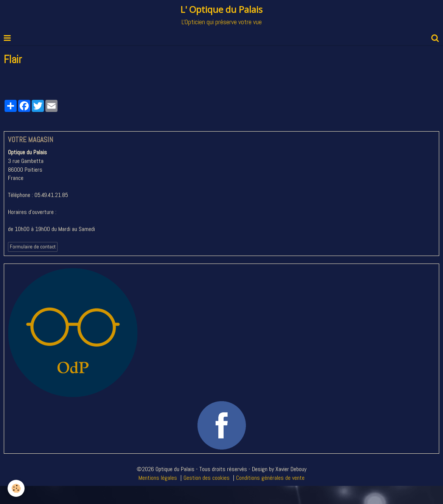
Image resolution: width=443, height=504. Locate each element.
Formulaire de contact (33, 247)
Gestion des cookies (207, 478)
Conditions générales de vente (270, 478)
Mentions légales (158, 478)
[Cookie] (16, 488)
